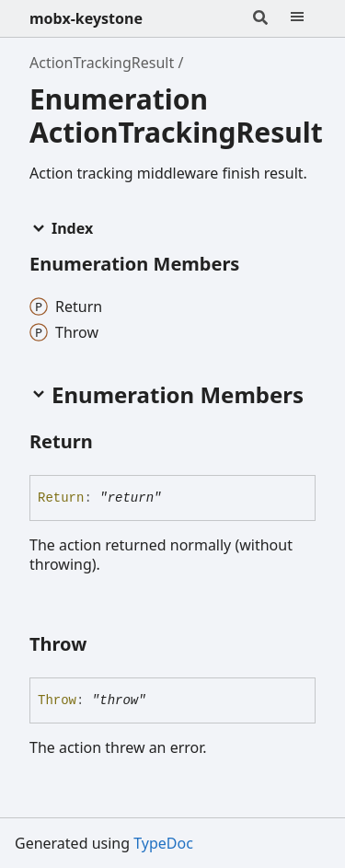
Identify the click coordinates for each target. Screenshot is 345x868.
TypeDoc (163, 843)
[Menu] (297, 18)
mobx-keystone (86, 18)
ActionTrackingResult (102, 63)
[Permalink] (109, 443)
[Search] (260, 18)
